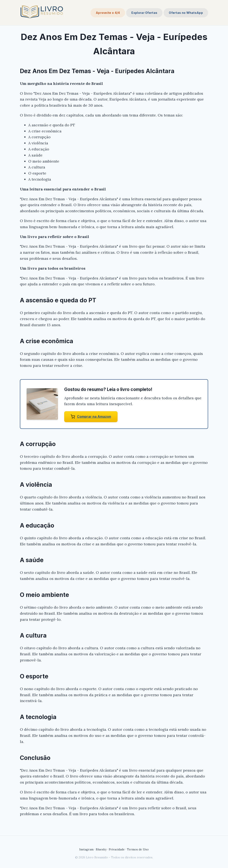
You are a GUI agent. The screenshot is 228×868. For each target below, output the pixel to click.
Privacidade (117, 849)
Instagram (86, 849)
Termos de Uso (138, 849)
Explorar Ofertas (144, 13)
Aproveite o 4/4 (108, 13)
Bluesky (101, 849)
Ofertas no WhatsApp (186, 13)
